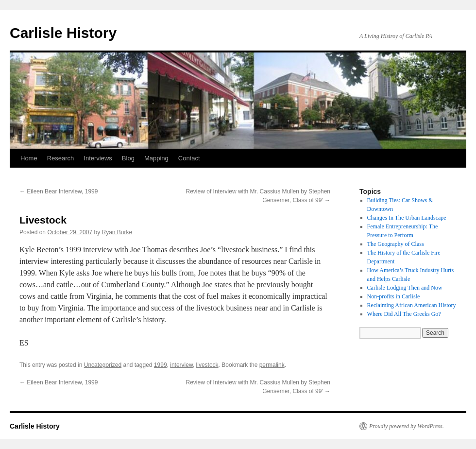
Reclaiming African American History (412, 305)
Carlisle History (63, 33)
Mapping (156, 158)
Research (61, 158)
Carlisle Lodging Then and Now (405, 288)
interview (181, 365)
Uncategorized (103, 365)
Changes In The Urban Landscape (407, 218)
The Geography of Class (396, 244)
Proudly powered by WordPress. (407, 426)
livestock (207, 365)
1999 (161, 365)
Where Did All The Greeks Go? (404, 314)
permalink (272, 365)
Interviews (98, 158)
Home (29, 158)
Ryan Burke (117, 232)
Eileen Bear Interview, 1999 (59, 191)
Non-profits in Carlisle (394, 296)
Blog (128, 158)
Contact (189, 158)
